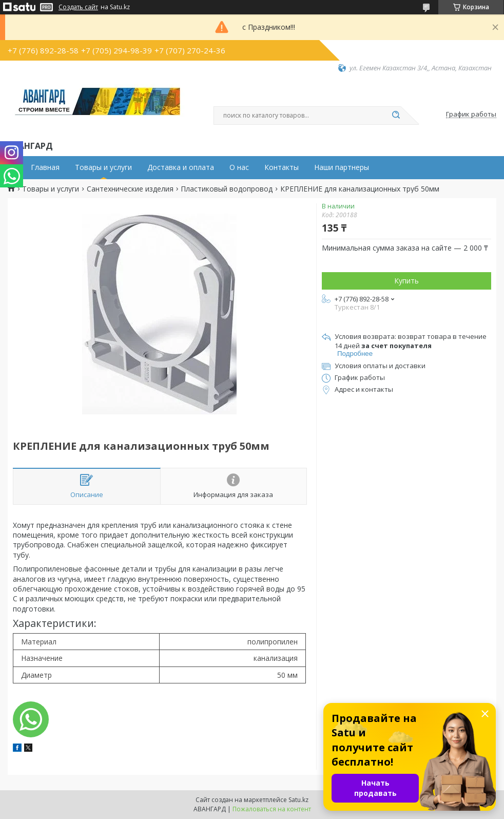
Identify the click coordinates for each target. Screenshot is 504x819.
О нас (239, 167)
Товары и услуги (103, 167)
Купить (406, 281)
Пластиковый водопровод (227, 189)
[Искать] (396, 116)
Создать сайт (78, 7)
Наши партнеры (342, 167)
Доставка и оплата (181, 167)
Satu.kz (298, 800)
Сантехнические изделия (130, 189)
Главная (45, 167)
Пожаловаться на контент (272, 809)
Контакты (282, 167)
